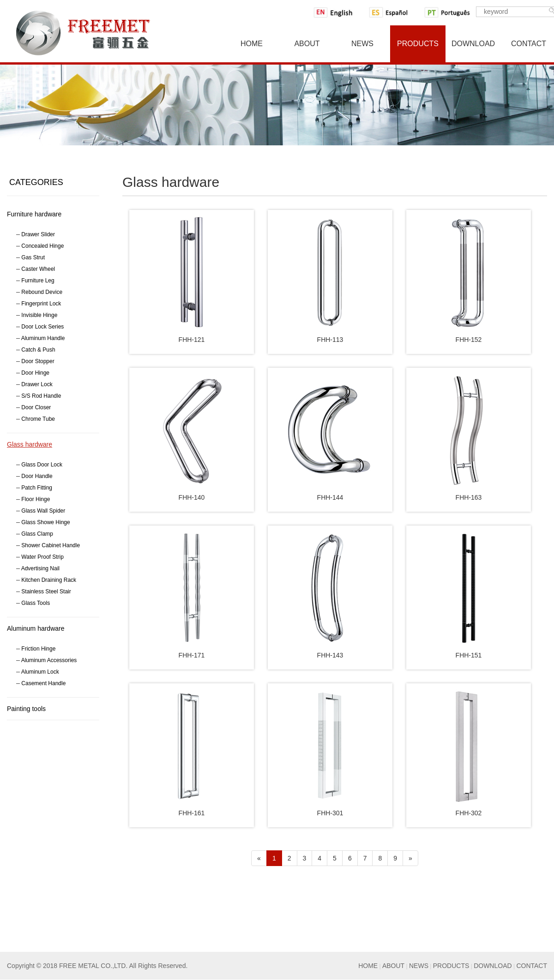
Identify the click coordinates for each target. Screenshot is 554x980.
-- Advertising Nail (38, 568)
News (362, 44)
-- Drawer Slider (36, 234)
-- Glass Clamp (35, 534)
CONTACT (532, 966)
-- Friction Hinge (36, 649)
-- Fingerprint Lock (39, 304)
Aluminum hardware (36, 628)
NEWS (419, 966)
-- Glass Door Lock (39, 465)
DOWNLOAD (493, 966)
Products (418, 44)
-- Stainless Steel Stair (44, 592)
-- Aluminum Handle (40, 338)
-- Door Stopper (35, 361)
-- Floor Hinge (33, 499)
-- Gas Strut (30, 257)
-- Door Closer (33, 407)
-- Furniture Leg (35, 281)
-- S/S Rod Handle (39, 396)
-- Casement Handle (41, 683)
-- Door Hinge (33, 373)
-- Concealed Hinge (40, 246)
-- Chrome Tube (36, 419)
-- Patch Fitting (34, 488)
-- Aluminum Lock (38, 672)
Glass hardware (30, 444)
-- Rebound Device (39, 292)
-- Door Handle (34, 476)
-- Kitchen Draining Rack (46, 580)
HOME (368, 966)
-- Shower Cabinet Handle (48, 545)
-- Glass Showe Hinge (43, 522)
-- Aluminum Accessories (46, 660)
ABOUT (393, 966)
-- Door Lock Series (40, 327)
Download (473, 44)
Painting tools (26, 709)
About (307, 44)
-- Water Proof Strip (40, 557)
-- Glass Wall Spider (41, 511)
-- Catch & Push (36, 350)
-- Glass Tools (33, 603)
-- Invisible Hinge (37, 315)
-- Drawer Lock (34, 384)
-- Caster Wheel (36, 269)
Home (252, 44)
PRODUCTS (451, 966)
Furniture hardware (34, 214)
